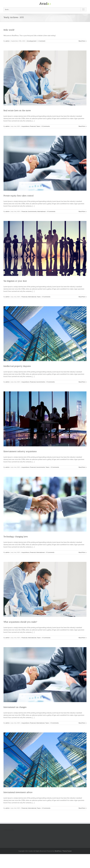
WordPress (58, 851)
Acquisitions (25, 126)
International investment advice (18, 792)
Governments (32, 211)
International (41, 211)
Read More (82, 41)
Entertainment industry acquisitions (20, 451)
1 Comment (41, 41)
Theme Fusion (67, 851)
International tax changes (15, 707)
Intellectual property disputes (17, 366)
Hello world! (9, 30)
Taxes (38, 126)
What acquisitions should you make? (20, 622)
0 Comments (46, 126)
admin (7, 41)
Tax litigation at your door (15, 281)
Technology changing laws (16, 537)
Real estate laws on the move (17, 110)
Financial (33, 126)
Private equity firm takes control (19, 196)
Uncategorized (32, 41)
